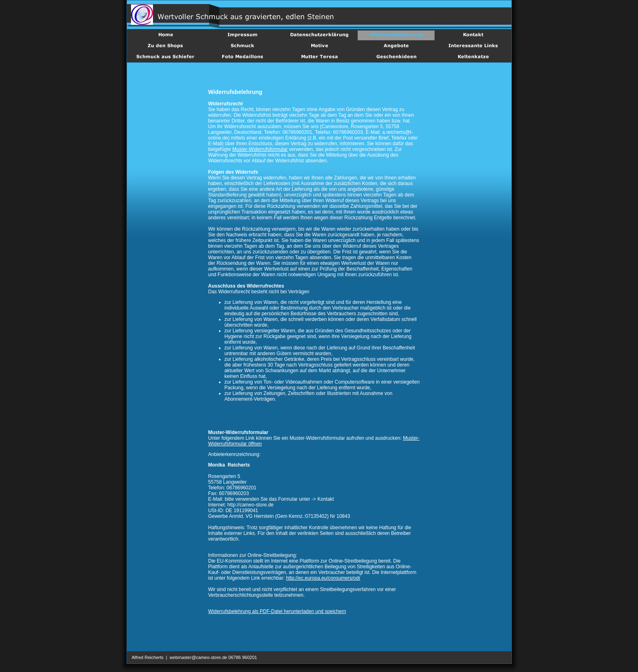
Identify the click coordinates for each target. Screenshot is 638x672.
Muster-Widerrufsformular (260, 149)
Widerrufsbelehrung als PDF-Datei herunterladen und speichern (277, 611)
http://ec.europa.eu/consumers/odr (323, 578)
